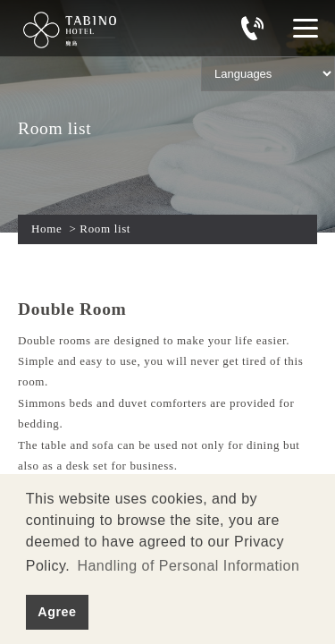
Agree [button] (57, 612)
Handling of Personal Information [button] (188, 566)
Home (46, 229)
